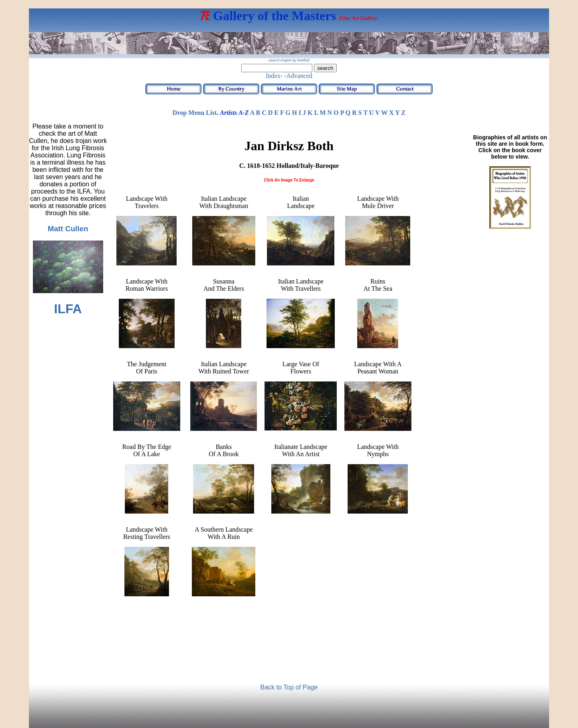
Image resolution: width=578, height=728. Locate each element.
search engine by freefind (289, 60)
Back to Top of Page (289, 687)
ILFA (68, 309)
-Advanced (298, 76)
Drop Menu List (195, 113)
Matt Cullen (68, 229)
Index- (274, 76)
